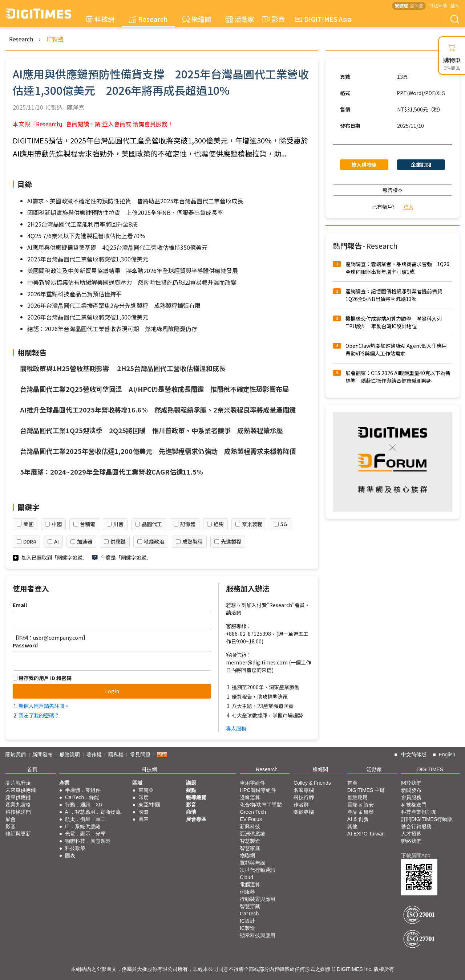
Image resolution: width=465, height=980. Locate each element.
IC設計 (247, 921)
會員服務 (411, 797)
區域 (137, 783)
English (447, 755)
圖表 (70, 855)
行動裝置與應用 (258, 899)
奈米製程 (252, 524)
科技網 (100, 19)
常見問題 (140, 755)
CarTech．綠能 (82, 797)
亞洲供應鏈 (252, 834)
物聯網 (247, 855)
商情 (191, 812)
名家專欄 (304, 790)
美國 (28, 524)
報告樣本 (393, 190)
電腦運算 (250, 885)
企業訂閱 (421, 164)
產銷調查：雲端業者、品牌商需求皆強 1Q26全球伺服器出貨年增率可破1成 (397, 268)
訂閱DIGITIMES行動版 (427, 819)
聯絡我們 (411, 841)
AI (56, 541)
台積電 (88, 524)
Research (148, 19)
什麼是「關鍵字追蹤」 (126, 557)
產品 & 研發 (361, 812)
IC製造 (55, 39)
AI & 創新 (358, 819)
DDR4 (30, 541)
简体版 (416, 6)
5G (284, 524)
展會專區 (196, 819)
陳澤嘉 (76, 107)
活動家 (240, 19)
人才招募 (411, 834)
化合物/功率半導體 (261, 805)
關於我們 (16, 755)
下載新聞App (416, 855)
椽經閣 (197, 19)
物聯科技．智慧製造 (88, 841)
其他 (352, 826)
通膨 (219, 524)
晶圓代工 (152, 524)
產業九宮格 (18, 805)
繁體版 (401, 6)
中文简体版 (414, 755)
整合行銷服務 (416, 826)
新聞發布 (43, 755)
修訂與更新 (18, 834)
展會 (11, 819)
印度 (143, 797)
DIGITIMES (430, 769)
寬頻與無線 (252, 863)
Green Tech (253, 812)
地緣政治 (154, 541)
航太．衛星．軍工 (85, 819)
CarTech (249, 914)
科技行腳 (304, 797)
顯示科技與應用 (258, 935)
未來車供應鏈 (21, 790)
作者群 (301, 805)
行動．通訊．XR (84, 805)
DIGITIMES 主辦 (366, 790)
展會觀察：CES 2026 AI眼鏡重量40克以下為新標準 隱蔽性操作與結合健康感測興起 (398, 377)
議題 (191, 783)
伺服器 (247, 892)
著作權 (94, 755)
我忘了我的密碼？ (39, 715)
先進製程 (231, 541)
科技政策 (75, 848)
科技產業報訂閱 (419, 812)
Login (112, 691)
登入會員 (114, 124)
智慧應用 (357, 797)
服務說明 (70, 755)
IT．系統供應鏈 (82, 826)
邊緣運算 (250, 797)
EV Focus (251, 819)
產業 (64, 783)
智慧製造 (250, 841)
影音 (272, 19)
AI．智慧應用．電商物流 (92, 812)
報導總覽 (196, 797)
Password (25, 645)
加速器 (85, 541)
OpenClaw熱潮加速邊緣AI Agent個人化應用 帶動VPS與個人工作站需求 (399, 349)
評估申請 (438, 5)
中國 (57, 524)
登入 (455, 5)
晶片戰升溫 (18, 783)
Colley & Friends (312, 783)
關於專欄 (304, 812)
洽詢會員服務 (150, 124)
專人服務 (236, 728)
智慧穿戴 (250, 906)
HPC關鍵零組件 (258, 790)
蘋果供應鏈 (18, 797)
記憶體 (188, 524)
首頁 (32, 769)
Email (20, 605)
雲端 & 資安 (361, 805)
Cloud (246, 877)
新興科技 (250, 826)
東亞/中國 (149, 805)
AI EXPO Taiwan (366, 834)
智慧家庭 (250, 848)
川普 (118, 524)
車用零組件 (252, 783)
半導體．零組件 (83, 790)
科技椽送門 (18, 812)
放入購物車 (364, 164)
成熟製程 (193, 541)
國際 (143, 812)
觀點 (191, 790)
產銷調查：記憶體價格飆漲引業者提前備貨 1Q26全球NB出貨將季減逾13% (396, 295)
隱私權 (116, 755)
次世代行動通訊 (258, 870)
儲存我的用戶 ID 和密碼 (42, 678)
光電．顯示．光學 (85, 834)
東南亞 (146, 790)
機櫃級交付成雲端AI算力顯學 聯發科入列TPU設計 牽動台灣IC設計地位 (394, 322)
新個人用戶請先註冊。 (44, 706)
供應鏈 (118, 541)
